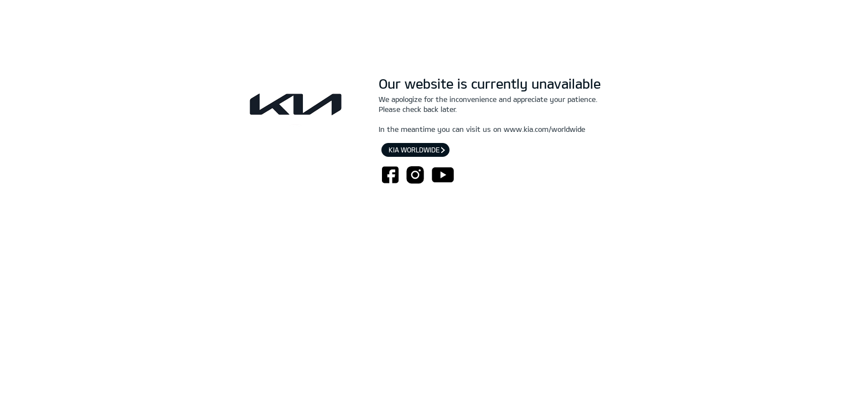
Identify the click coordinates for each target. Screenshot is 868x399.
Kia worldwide (415, 150)
